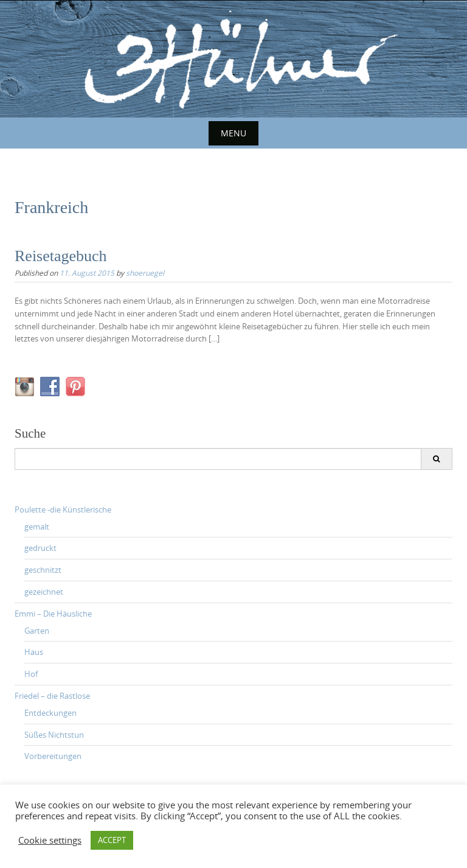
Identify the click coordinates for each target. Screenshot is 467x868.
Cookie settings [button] (50, 841)
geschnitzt (43, 570)
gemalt (37, 527)
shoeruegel (145, 273)
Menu (233, 133)
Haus (34, 652)
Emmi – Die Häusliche (53, 614)
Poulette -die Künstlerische (63, 509)
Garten (37, 631)
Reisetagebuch (61, 256)
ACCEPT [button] (112, 840)
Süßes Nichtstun (54, 735)
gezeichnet (44, 592)
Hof (31, 674)
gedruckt (40, 548)
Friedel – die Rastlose (52, 696)
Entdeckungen (50, 713)
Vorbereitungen (53, 756)
